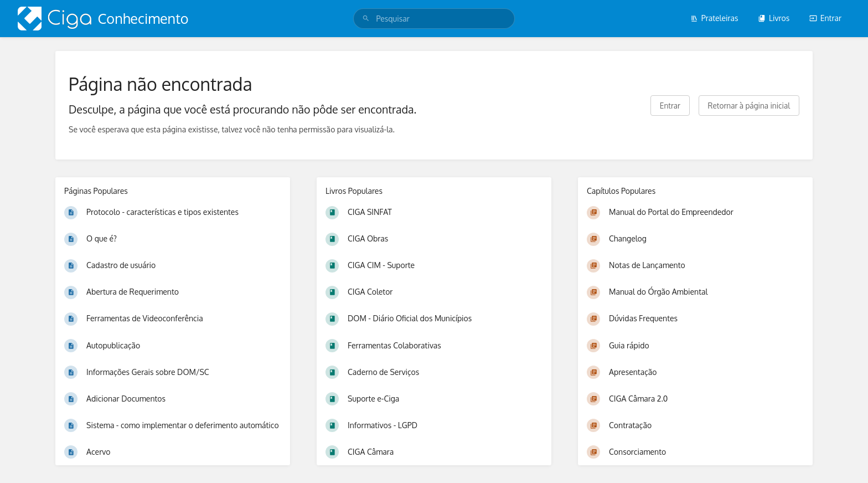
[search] (434, 19)
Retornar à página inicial (749, 106)
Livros (774, 18)
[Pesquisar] (366, 19)
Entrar (825, 18)
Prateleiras (714, 18)
